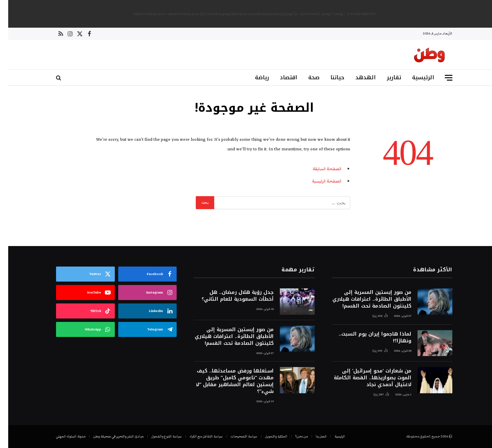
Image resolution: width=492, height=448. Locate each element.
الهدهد (357, 77)
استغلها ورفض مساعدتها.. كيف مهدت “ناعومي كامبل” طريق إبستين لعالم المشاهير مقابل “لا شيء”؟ (227, 381)
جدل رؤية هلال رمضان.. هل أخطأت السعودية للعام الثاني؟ (229, 296)
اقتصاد (280, 77)
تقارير (386, 77)
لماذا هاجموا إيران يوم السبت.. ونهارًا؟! (367, 338)
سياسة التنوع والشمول (158, 436)
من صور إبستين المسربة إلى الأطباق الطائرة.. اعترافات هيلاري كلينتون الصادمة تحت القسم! (364, 299)
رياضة (254, 77)
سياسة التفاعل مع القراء (198, 436)
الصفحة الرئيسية (318, 181)
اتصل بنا (313, 436)
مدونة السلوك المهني (63, 436)
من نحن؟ (293, 436)
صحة (306, 77)
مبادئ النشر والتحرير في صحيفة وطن (110, 436)
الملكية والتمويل (268, 436)
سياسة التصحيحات (236, 436)
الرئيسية (415, 77)
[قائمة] (440, 78)
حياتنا (329, 77)
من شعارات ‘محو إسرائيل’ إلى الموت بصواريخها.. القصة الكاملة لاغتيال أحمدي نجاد (364, 378)
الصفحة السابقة (319, 169)
